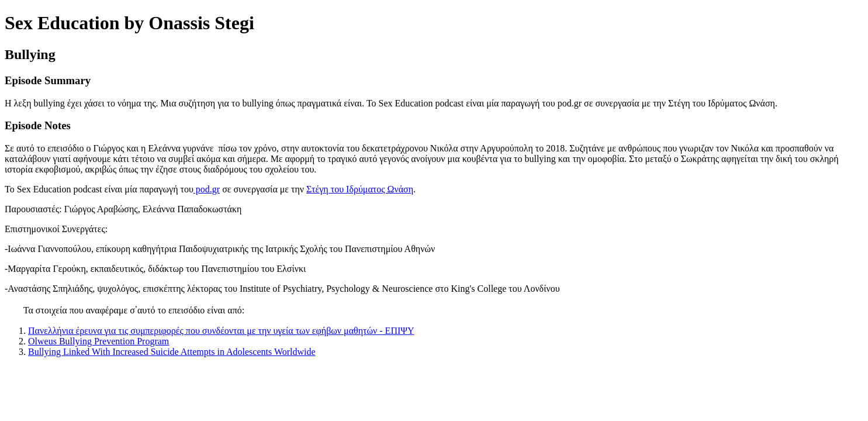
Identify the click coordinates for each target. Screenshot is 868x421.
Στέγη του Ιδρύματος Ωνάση (360, 189)
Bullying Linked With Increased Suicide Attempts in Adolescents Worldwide (172, 352)
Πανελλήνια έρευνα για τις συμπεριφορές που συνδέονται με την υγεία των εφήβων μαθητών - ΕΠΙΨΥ (221, 331)
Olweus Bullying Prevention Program (98, 341)
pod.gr (207, 189)
